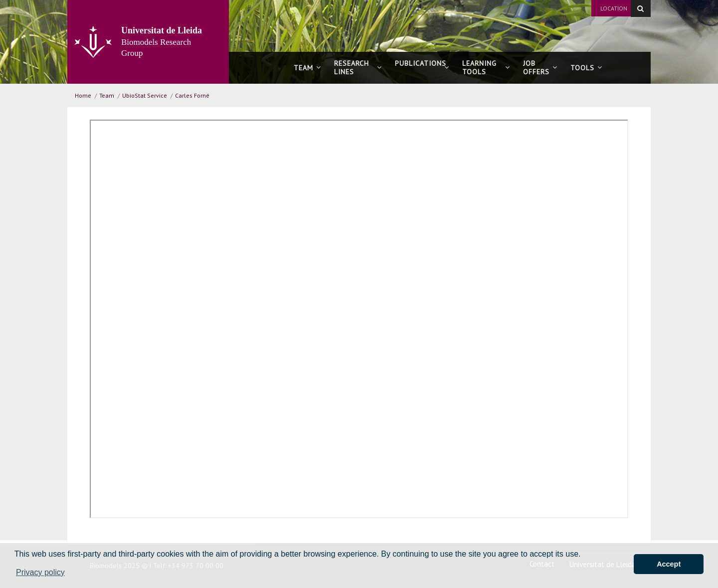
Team (307, 68)
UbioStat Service (145, 95)
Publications (422, 68)
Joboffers (540, 68)
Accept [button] (669, 564)
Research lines (358, 68)
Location (614, 8)
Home (83, 95)
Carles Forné (192, 95)
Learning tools (486, 68)
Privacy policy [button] (40, 572)
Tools (586, 68)
